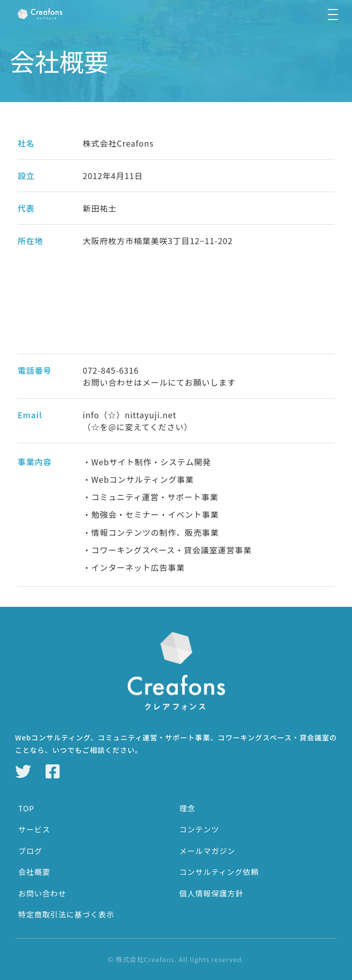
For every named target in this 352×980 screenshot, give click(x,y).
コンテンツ (199, 829)
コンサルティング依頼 (219, 872)
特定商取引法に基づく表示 (66, 914)
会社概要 (34, 872)
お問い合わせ (42, 893)
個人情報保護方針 (211, 893)
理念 (187, 808)
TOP (26, 808)
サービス (34, 829)
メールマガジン (207, 851)
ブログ (30, 851)
